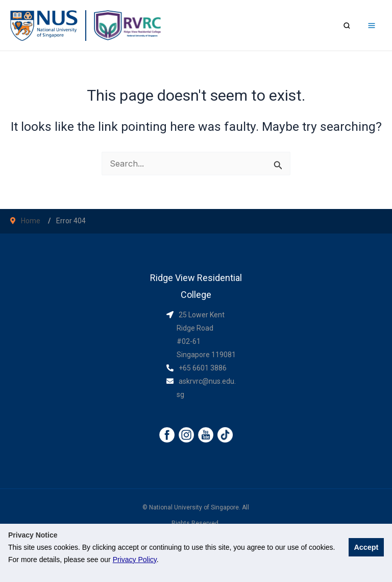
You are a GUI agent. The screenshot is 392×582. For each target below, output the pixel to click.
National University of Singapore (194, 507)
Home (31, 221)
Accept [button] (366, 547)
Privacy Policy (135, 560)
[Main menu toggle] (371, 25)
